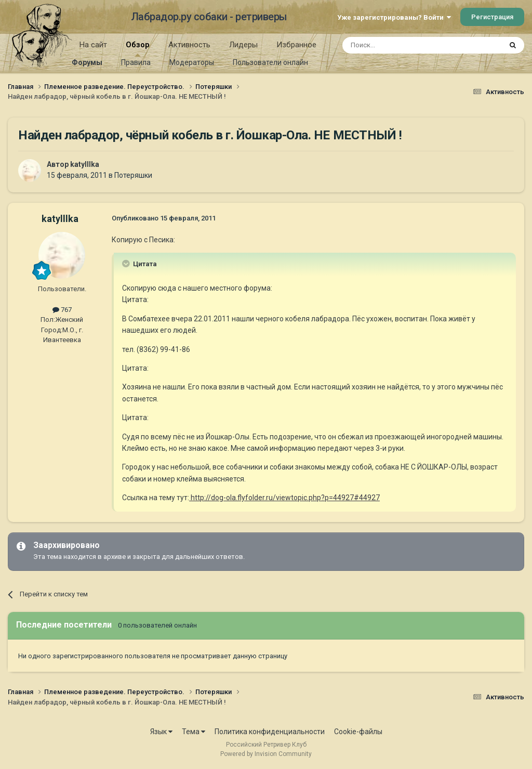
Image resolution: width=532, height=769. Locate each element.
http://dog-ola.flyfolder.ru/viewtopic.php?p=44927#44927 (284, 498)
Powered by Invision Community (266, 754)
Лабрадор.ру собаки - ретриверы (209, 17)
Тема (194, 732)
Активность (189, 45)
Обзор (138, 48)
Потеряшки (133, 175)
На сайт (93, 45)
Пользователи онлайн (270, 62)
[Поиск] (398, 45)
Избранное (296, 45)
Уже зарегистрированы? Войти (394, 17)
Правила (136, 62)
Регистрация (492, 17)
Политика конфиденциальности (270, 732)
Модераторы (192, 62)
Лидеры (243, 45)
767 (62, 310)
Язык (161, 732)
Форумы (87, 62)
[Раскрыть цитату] (127, 264)
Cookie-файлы (358, 732)
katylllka (85, 164)
